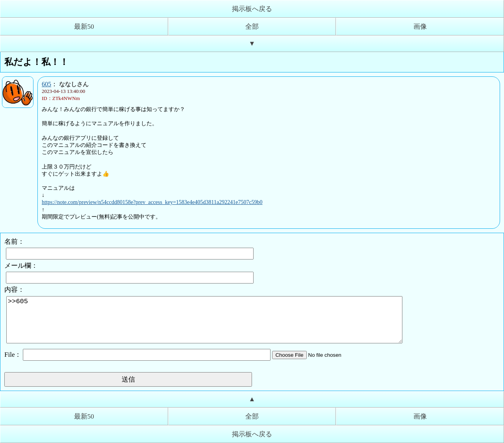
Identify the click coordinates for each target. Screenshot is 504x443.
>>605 (204, 320)
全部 (252, 27)
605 (46, 84)
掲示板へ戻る (252, 9)
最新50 (84, 27)
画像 (420, 27)
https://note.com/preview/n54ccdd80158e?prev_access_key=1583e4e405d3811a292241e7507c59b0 (152, 202)
